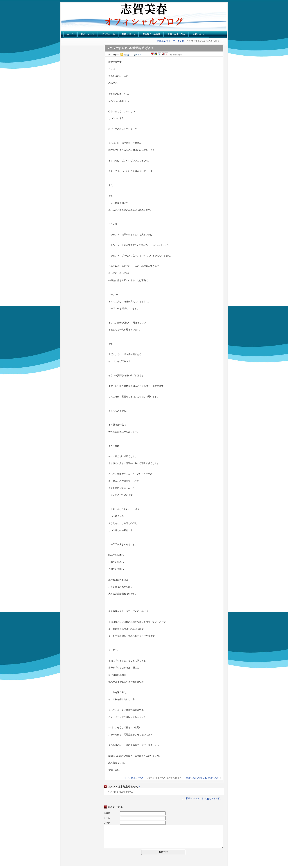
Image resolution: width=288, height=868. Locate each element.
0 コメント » (142, 55)
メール (107, 818)
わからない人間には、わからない (203, 778)
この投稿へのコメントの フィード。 (202, 798)
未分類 (181, 41)
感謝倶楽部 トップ (166, 41)
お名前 (107, 813)
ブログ (107, 823)
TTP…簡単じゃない (135, 778)
